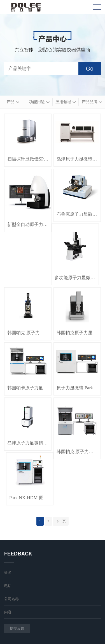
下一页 (61, 521)
